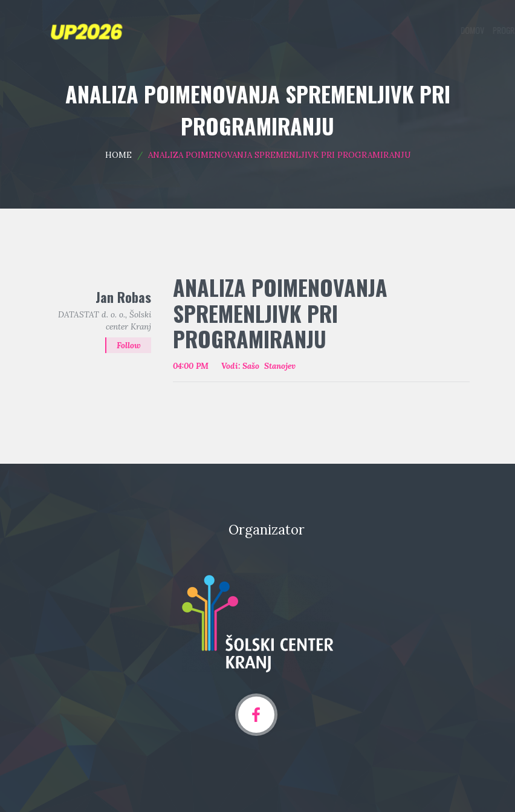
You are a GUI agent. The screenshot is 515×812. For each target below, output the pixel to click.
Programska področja (328, 30)
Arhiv (458, 30)
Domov (269, 30)
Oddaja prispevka (406, 30)
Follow (129, 346)
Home (118, 155)
